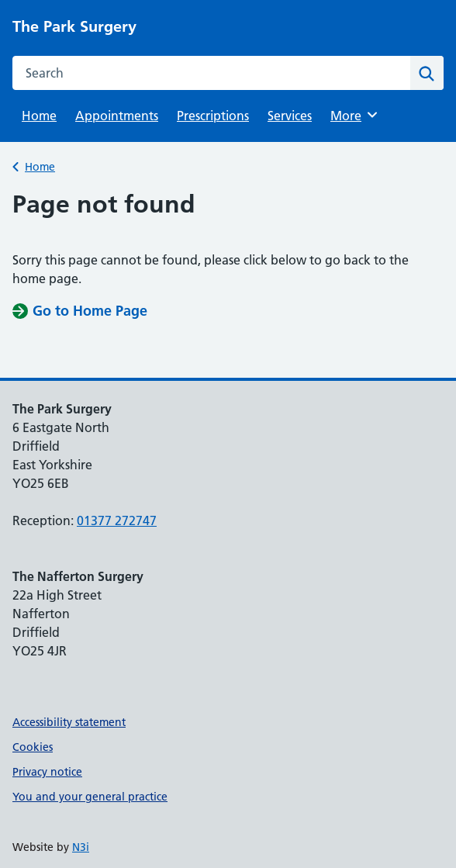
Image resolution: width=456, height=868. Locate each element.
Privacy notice (47, 772)
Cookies (33, 747)
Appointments (117, 116)
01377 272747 (117, 520)
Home (39, 116)
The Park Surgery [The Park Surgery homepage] (74, 26)
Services (290, 116)
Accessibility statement (69, 722)
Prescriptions (213, 116)
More (356, 115)
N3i (81, 847)
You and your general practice (90, 797)
